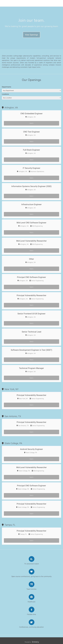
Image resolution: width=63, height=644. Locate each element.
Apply (31, 123)
